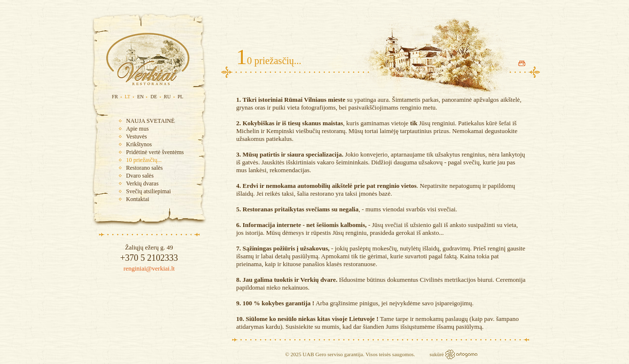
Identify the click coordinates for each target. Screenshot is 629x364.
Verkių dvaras (142, 183)
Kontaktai (138, 199)
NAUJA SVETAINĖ (151, 121)
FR (115, 97)
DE (153, 97)
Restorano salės (145, 168)
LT (128, 97)
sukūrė (437, 354)
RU (167, 97)
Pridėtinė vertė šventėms (155, 152)
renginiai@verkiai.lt (149, 268)
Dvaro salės (140, 176)
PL (181, 97)
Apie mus (138, 129)
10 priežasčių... (144, 160)
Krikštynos (139, 144)
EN (140, 97)
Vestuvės (137, 136)
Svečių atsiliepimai (149, 191)
